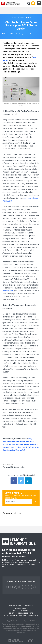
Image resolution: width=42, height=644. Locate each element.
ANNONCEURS (29, 606)
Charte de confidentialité (21, 611)
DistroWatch (8, 291)
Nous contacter (15, 606)
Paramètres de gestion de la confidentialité (21, 615)
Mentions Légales (21, 608)
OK (35, 502)
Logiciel (14, 17)
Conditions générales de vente (21, 613)
